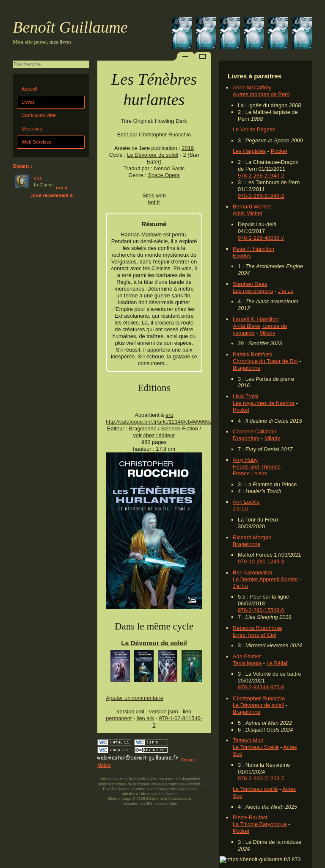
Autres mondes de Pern (261, 94)
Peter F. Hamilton (253, 249)
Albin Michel (247, 213)
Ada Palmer (247, 656)
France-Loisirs (250, 473)
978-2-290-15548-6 (261, 610)
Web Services (37, 142)
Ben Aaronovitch (252, 573)
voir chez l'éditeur (154, 435)
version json (163, 711)
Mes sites (32, 129)
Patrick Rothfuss (252, 354)
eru (169, 415)
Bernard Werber (252, 207)
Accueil (29, 89)
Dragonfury (246, 438)
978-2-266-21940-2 (261, 176)
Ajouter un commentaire (135, 698)
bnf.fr (154, 202)
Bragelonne (247, 368)
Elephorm (155, 799)
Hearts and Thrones (257, 467)
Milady (267, 333)
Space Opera (164, 175)
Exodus (242, 256)
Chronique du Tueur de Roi (265, 361)
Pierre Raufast (250, 817)
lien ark (145, 718)
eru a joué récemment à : (43, 195)
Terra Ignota (247, 663)
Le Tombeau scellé (255, 789)
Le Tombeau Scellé (256, 747)
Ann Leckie (246, 502)
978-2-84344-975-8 (261, 687)
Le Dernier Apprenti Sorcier (265, 579)
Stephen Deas (250, 284)
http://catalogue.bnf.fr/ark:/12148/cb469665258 (162, 422)
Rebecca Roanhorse (258, 628)
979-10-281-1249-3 (261, 562)
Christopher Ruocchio (259, 698)
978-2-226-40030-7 (261, 238)
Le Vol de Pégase (254, 129)
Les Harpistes (249, 151)
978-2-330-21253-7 (261, 778)
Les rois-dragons (253, 291)
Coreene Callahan (255, 431)
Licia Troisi (245, 396)
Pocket (279, 151)
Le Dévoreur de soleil (258, 705)
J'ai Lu (286, 291)
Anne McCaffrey (252, 87)
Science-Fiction (179, 428)
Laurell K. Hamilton (256, 319)
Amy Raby (245, 460)
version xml (131, 711)
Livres (28, 102)
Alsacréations (180, 799)
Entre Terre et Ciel (255, 635)
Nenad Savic (169, 168)
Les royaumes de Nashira (264, 403)
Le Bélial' (278, 663)
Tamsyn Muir (248, 740)
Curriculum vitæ (39, 115)
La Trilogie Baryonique (260, 824)
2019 (187, 148)
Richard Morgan (252, 537)
